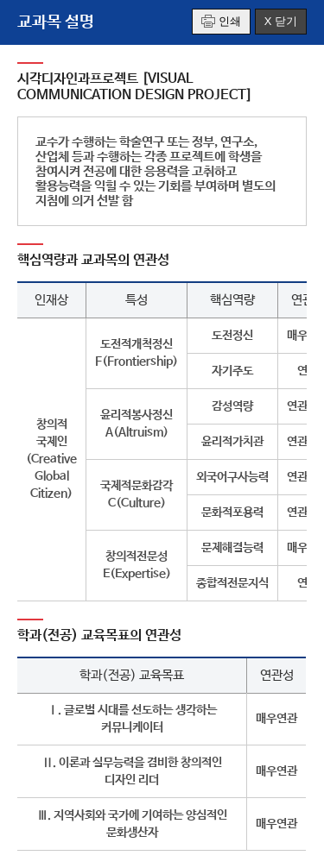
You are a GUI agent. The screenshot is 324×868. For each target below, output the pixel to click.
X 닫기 (281, 21)
